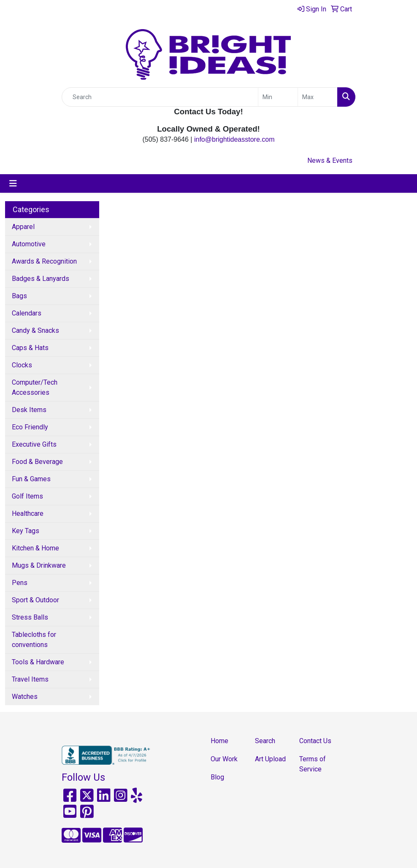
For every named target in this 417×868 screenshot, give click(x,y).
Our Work (224, 759)
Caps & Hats (30, 348)
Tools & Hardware (38, 662)
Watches (25, 697)
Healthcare (28, 514)
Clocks (22, 365)
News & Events (330, 160)
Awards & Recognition (44, 261)
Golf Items (27, 496)
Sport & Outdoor (35, 600)
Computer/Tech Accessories (35, 387)
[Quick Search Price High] (318, 97)
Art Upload (270, 759)
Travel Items (30, 679)
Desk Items (29, 410)
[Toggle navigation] (13, 183)
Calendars (27, 313)
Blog (217, 777)
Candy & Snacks (35, 330)
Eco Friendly (30, 427)
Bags (19, 296)
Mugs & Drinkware (39, 565)
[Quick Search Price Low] (278, 97)
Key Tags (26, 531)
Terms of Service (313, 764)
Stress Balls (30, 617)
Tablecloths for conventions (34, 640)
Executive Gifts (34, 444)
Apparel (23, 227)
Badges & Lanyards (41, 279)
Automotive (29, 244)
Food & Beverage (37, 462)
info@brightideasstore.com (234, 139)
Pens (20, 583)
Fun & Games (31, 479)
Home (219, 741)
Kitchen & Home (35, 548)
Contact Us (315, 741)
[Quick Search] (160, 97)
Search (265, 741)
